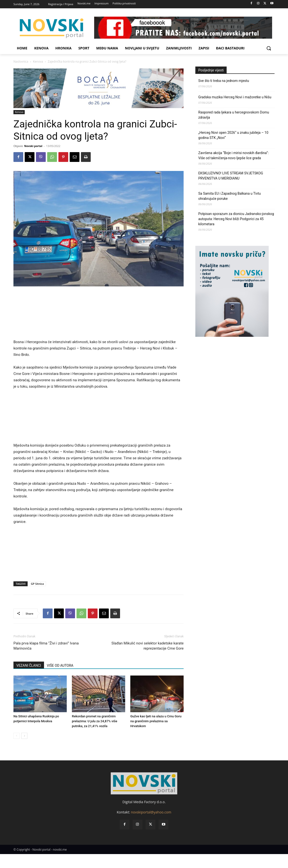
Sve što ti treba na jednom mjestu (224, 81)
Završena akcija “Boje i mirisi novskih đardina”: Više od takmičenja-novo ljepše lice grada (233, 155)
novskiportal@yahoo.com (151, 812)
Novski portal (33, 146)
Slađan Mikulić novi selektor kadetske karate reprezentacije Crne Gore (148, 646)
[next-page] (24, 736)
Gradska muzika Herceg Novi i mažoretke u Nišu (235, 97)
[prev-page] (17, 736)
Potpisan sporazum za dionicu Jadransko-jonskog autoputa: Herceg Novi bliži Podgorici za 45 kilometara (236, 219)
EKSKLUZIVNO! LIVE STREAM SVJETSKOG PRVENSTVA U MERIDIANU (231, 176)
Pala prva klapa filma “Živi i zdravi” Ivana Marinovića (46, 646)
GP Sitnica (37, 584)
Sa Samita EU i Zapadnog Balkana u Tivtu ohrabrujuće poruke (230, 196)
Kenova (38, 62)
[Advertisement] (99, 315)
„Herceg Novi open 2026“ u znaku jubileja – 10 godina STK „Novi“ (233, 135)
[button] (269, 48)
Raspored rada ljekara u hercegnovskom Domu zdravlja (234, 115)
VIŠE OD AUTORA (60, 665)
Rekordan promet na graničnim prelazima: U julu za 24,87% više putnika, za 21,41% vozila (94, 721)
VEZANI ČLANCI (29, 665)
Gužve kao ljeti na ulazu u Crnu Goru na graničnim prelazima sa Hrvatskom (156, 721)
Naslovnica (21, 62)
